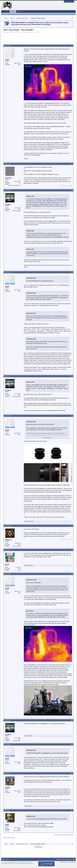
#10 (72, 720)
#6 (72, 416)
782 (20, 183)
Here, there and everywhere (14, 185)
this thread (46, 24)
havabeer (8, 787)
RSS (74, 859)
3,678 (19, 829)
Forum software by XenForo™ (18, 862)
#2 (72, 164)
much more (27, 24)
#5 (72, 376)
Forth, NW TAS (17, 831)
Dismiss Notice (72, 22)
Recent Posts (6, 14)
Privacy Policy (72, 862)
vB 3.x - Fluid (5, 859)
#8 (72, 550)
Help (64, 859)
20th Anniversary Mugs (54, 22)
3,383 (19, 545)
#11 (72, 744)
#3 (72, 190)
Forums (13, 11)
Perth (19, 570)
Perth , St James (17, 546)
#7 (72, 526)
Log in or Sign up (69, 1)
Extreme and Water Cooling (17, 32)
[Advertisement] (38, 38)
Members (20, 11)
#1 (72, 46)
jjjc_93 (7, 564)
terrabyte (26, 565)
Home (7, 11)
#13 (72, 810)
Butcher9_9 (8, 540)
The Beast (8, 204)
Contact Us (59, 859)
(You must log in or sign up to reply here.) (64, 835)
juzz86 (26, 806)
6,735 (19, 569)
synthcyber (8, 178)
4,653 (19, 65)
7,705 (19, 209)
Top (71, 859)
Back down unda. (16, 211)
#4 (72, 272)
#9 (72, 574)
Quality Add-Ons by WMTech (18, 863)
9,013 (19, 792)
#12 (72, 773)
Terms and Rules (64, 862)
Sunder (30, 32)
